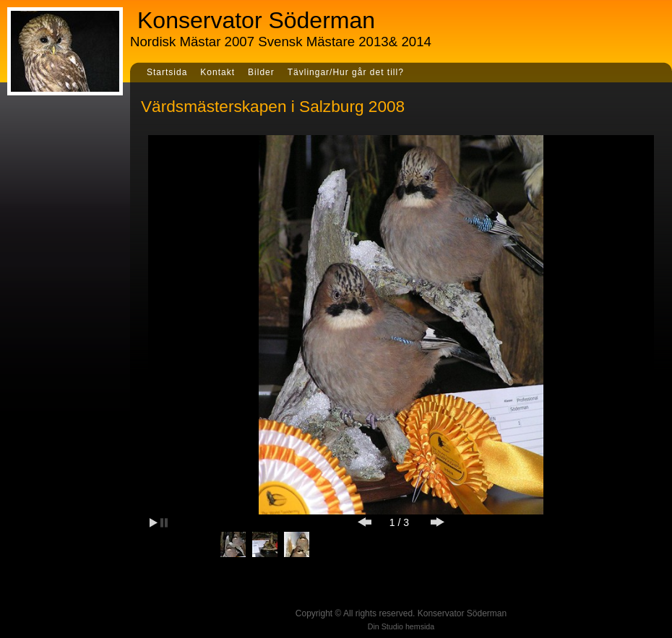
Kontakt (217, 72)
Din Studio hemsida (401, 626)
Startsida (167, 72)
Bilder (261, 72)
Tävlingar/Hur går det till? (346, 72)
